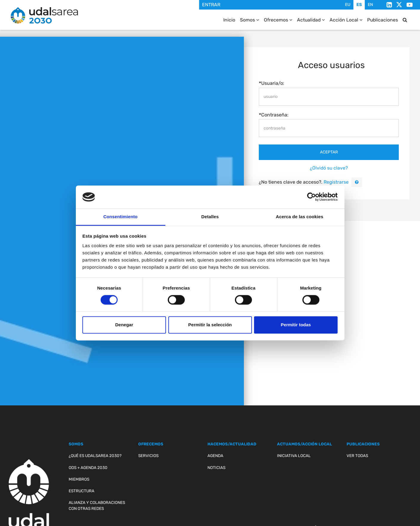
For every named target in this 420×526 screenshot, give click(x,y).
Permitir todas (296, 325)
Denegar (124, 325)
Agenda (215, 456)
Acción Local (346, 20)
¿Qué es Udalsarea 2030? (95, 456)
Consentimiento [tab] (120, 217)
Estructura (81, 491)
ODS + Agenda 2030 (88, 467)
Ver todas (357, 456)
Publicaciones (383, 20)
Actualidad (311, 20)
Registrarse (336, 182)
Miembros (79, 479)
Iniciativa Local (294, 456)
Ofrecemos (278, 20)
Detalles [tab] (210, 217)
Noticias (216, 467)
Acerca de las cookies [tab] (300, 217)
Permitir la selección (210, 325)
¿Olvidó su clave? (329, 168)
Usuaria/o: (273, 83)
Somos (250, 20)
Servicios (148, 456)
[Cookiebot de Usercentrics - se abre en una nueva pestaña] (311, 197)
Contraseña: (275, 115)
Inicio (229, 20)
